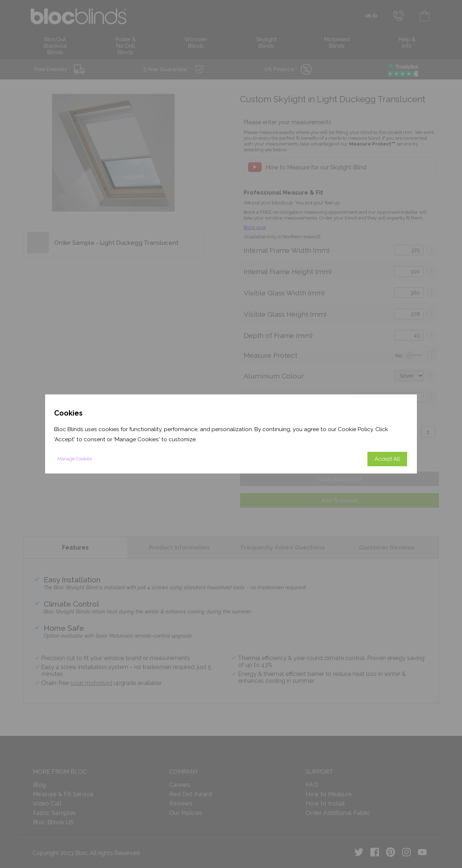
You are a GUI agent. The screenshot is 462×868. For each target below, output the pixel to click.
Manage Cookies (75, 459)
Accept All (387, 459)
